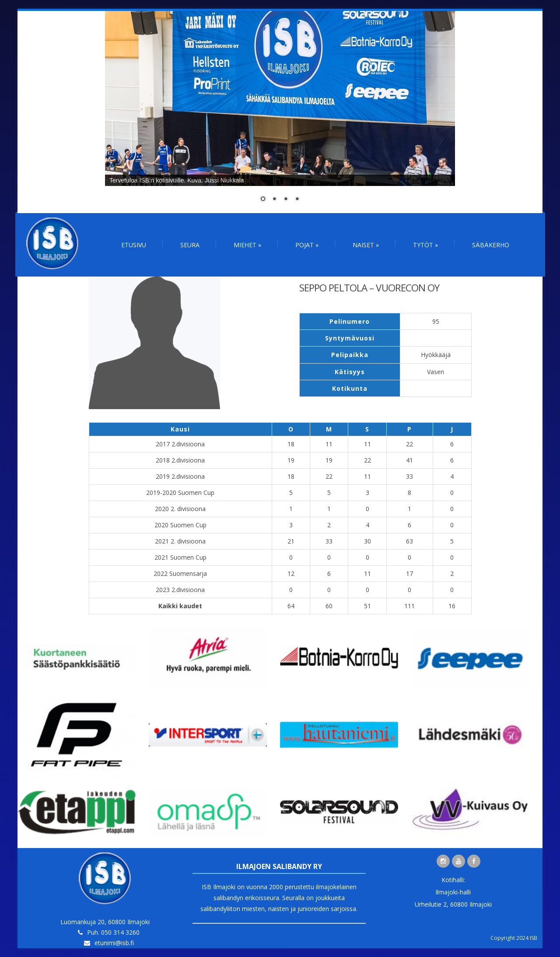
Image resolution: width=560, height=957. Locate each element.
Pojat (307, 245)
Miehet (247, 245)
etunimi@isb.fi (114, 943)
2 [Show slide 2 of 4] (274, 200)
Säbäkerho (491, 245)
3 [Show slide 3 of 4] (286, 200)
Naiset (366, 245)
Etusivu (134, 245)
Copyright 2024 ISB (514, 938)
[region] (280, 112)
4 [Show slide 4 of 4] (297, 200)
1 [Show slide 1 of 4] (263, 200)
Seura (190, 245)
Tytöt (425, 245)
